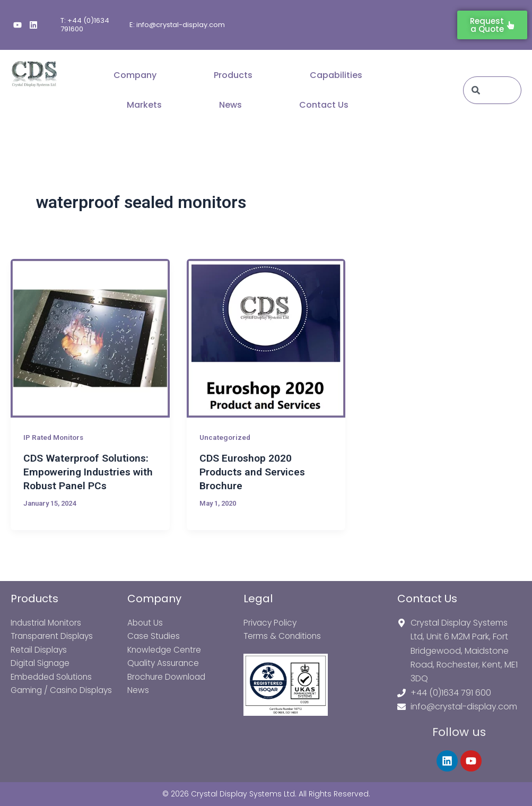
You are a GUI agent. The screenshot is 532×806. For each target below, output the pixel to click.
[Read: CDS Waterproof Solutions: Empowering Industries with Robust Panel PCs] (90, 339)
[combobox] (492, 90)
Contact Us (324, 105)
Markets (144, 105)
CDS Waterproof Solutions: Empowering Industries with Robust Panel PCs (88, 472)
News (230, 105)
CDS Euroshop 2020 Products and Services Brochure (255, 472)
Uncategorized (226, 437)
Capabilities (336, 75)
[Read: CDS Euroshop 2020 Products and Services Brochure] (266, 339)
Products (233, 75)
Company (135, 75)
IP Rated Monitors (55, 437)
